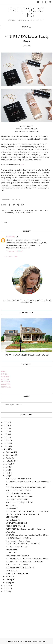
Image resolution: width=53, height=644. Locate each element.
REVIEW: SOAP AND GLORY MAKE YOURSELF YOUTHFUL (27, 511)
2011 (6, 591)
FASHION (5, 374)
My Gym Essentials (13, 520)
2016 (6, 443)
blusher (12, 211)
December (9, 452)
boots (21, 211)
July (7, 467)
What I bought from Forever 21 (17, 556)
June (7, 470)
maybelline (8, 213)
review (29, 213)
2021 (6, 428)
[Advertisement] (18, 613)
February (9, 579)
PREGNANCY (6, 387)
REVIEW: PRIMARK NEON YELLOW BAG (20, 568)
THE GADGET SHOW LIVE (15, 526)
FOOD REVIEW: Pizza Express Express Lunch (22, 514)
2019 (6, 434)
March (8, 576)
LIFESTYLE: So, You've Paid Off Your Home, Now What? (27, 355)
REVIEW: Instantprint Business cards (19, 493)
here (23, 165)
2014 (6, 449)
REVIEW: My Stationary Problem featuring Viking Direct (26, 487)
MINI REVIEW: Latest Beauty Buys (18, 538)
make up (44, 211)
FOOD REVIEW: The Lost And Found (19, 496)
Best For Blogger (41, 641)
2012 (6, 588)
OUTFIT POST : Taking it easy (17, 565)
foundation (32, 211)
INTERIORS (5, 377)
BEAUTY (4, 371)
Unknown (10, 237)
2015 (6, 446)
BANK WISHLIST (12, 571)
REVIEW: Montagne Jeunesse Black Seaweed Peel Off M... (27, 535)
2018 (6, 437)
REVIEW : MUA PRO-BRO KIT (16, 547)
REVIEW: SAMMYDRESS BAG (16, 523)
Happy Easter (11, 505)
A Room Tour (11, 532)
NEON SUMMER (12, 517)
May (7, 473)
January (8, 582)
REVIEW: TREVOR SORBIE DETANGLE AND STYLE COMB (27, 559)
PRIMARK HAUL (11, 508)
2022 (6, 425)
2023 (6, 422)
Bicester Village (11, 550)
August (8, 464)
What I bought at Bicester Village (18, 541)
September (10, 461)
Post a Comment (10, 256)
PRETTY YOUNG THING (27, 13)
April (7, 476)
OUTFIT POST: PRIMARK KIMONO (18, 490)
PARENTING (6, 384)
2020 (6, 431)
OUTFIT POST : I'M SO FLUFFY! (17, 573)
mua (17, 213)
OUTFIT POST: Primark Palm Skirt (18, 479)
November (10, 455)
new (23, 213)
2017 (6, 440)
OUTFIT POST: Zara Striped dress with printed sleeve (25, 529)
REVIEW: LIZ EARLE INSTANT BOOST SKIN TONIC (24, 562)
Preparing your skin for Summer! (18, 499)
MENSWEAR (6, 382)
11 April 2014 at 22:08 (14, 251)
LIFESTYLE (5, 379)
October (9, 458)
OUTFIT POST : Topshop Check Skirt (19, 502)
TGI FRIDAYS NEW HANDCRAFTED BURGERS (23, 544)
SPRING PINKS (11, 553)
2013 (6, 585)
